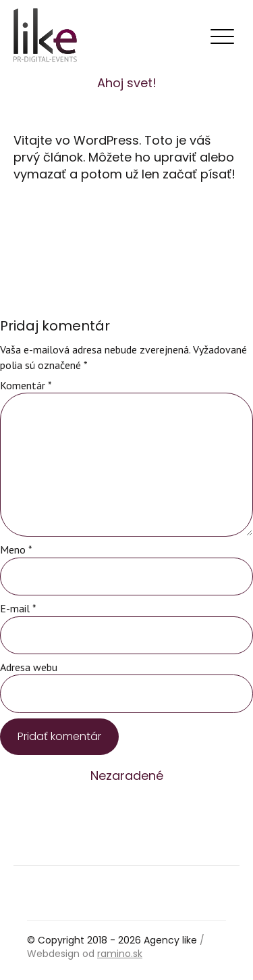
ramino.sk (120, 954)
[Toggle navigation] (222, 38)
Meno (16, 549)
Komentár (26, 385)
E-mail (18, 608)
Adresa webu (29, 667)
